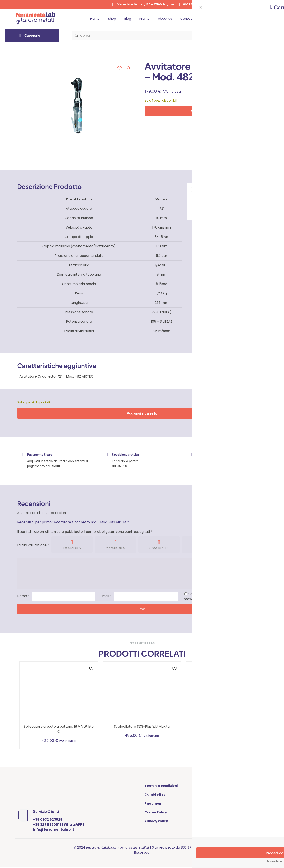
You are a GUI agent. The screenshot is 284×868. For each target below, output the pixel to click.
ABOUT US (210, 786)
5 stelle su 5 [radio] (246, 549)
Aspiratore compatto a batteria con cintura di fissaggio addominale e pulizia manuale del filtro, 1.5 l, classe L (225, 732)
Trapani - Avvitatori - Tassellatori (235, 199)
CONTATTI (210, 795)
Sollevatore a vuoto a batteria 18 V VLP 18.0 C (59, 730)
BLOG (206, 813)
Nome (23, 596)
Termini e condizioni (161, 786)
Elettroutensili (226, 197)
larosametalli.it (137, 849)
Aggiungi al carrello (206, 111)
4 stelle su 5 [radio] (203, 549)
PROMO (208, 804)
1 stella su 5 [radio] (72, 549)
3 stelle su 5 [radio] (159, 549)
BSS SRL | (188, 849)
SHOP (206, 822)
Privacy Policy (156, 822)
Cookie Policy (156, 813)
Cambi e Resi (155, 795)
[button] (129, 68)
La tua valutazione (33, 546)
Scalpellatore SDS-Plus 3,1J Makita (142, 727)
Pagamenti (154, 804)
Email (106, 596)
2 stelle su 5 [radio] (115, 549)
